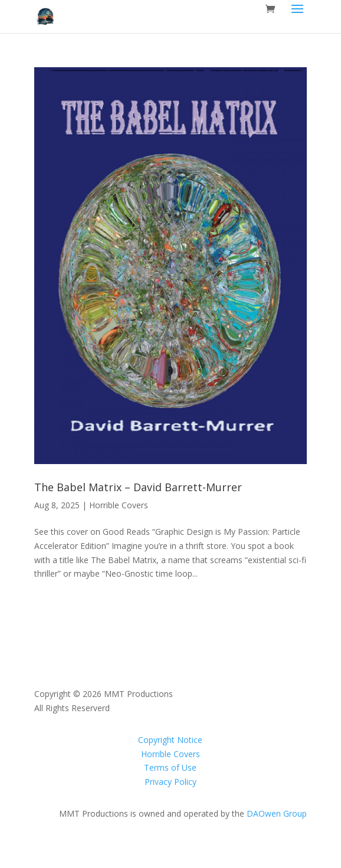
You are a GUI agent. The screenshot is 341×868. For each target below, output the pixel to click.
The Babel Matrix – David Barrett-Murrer (138, 487)
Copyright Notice (170, 740)
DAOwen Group (277, 813)
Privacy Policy (170, 782)
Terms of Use (170, 767)
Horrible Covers (119, 505)
